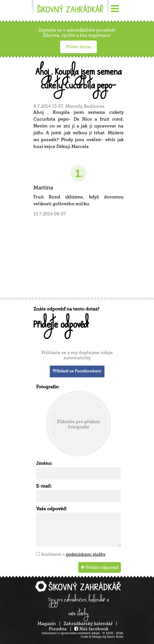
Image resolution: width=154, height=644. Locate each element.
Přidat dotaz (79, 47)
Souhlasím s (73, 554)
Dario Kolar (115, 637)
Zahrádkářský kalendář (88, 624)
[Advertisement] (79, 257)
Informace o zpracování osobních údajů (71, 633)
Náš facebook (91, 629)
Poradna (58, 629)
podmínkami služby (86, 554)
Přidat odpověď (100, 567)
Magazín (47, 624)
